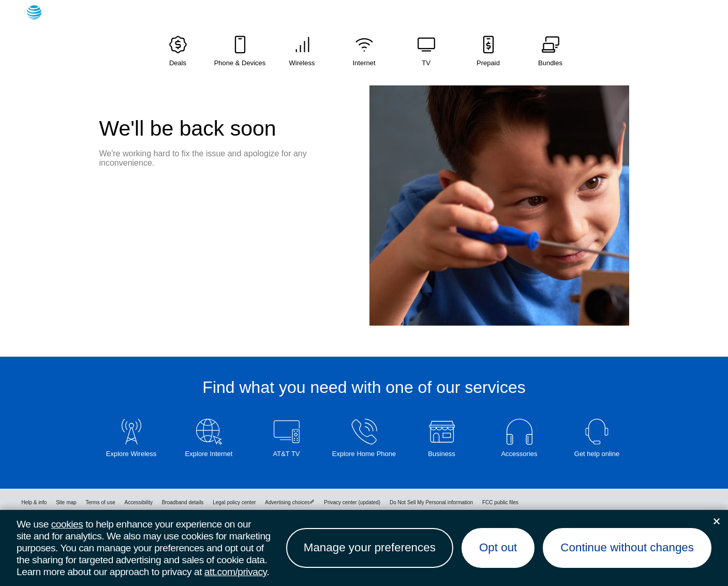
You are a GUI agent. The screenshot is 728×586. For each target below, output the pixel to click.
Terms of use (100, 502)
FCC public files (500, 502)
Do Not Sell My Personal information (431, 502)
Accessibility (138, 502)
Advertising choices (290, 502)
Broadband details (183, 502)
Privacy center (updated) (352, 502)
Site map (66, 502)
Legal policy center (234, 502)
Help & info (34, 502)
